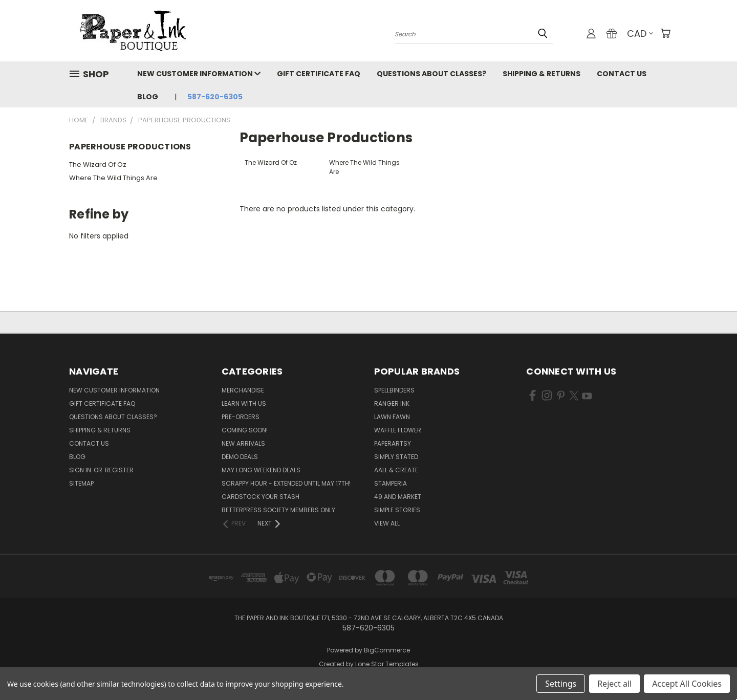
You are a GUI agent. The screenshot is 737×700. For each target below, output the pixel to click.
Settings (561, 684)
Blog (148, 97)
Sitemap (81, 483)
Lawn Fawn (392, 417)
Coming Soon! (245, 430)
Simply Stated (396, 457)
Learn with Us (244, 403)
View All (387, 523)
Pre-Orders (241, 417)
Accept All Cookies (687, 684)
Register (119, 470)
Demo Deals (240, 457)
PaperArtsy (393, 443)
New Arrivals (243, 443)
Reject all (614, 684)
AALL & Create (396, 470)
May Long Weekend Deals (261, 470)
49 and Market (398, 497)
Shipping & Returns (541, 74)
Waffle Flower (398, 430)
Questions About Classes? (431, 74)
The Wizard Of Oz (98, 165)
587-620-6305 (215, 97)
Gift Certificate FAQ (319, 74)
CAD (640, 34)
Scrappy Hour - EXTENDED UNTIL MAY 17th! (286, 483)
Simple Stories (397, 510)
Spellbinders (394, 390)
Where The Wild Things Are (113, 178)
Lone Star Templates (387, 664)
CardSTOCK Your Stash (261, 497)
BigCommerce (387, 650)
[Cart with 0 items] (665, 33)
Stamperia (391, 483)
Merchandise (243, 390)
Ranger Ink (392, 403)
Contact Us (622, 74)
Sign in (81, 470)
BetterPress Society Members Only (278, 510)
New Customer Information (199, 74)
